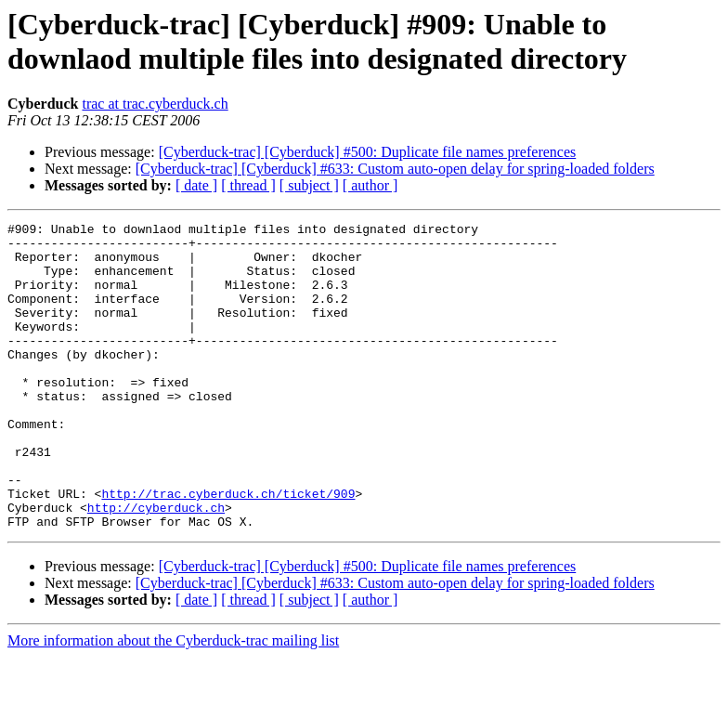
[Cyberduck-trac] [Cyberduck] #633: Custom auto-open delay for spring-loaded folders (395, 169)
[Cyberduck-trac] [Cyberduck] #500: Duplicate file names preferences (368, 152)
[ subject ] (309, 185)
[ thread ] (248, 185)
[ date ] (196, 185)
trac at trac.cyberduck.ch (155, 104)
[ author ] (370, 185)
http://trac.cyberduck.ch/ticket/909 (228, 549)
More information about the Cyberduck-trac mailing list (173, 702)
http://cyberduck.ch (156, 566)
